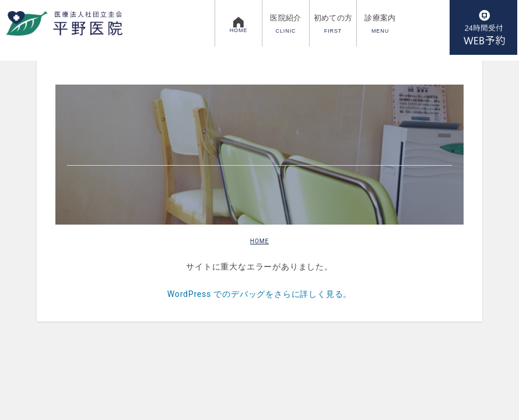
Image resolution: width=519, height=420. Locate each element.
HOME (259, 241)
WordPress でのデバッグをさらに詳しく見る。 (259, 294)
